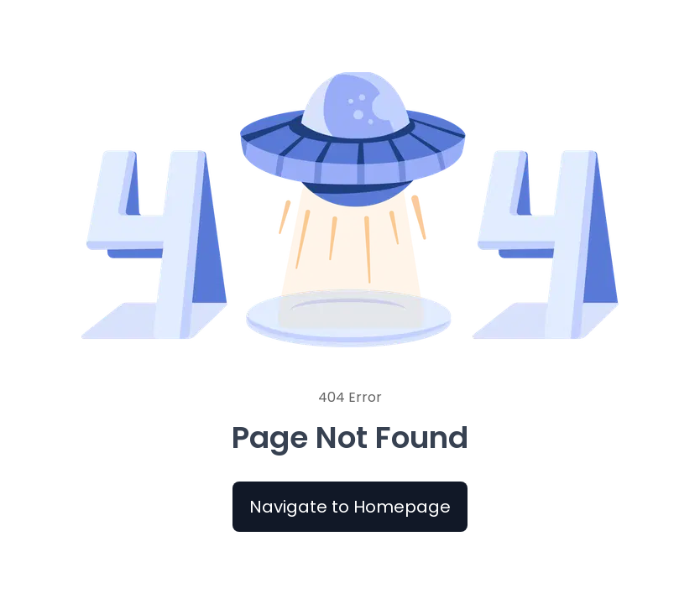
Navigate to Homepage (350, 507)
